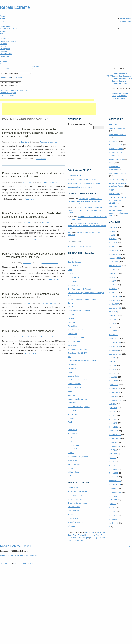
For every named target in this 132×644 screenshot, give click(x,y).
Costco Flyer (101, 532)
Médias (30, 564)
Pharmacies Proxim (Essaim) (79, 407)
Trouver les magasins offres (80, 124)
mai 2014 (113, 235)
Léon (70, 372)
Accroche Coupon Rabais (77, 491)
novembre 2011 (115, 346)
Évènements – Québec (118, 173)
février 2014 (114, 246)
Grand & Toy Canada (76, 330)
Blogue (3, 19)
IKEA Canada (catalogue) (77, 349)
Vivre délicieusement (76, 522)
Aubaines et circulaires (8, 29)
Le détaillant (5, 78)
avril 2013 (113, 285)
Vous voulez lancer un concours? (80, 187)
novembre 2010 (115, 392)
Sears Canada (73, 445)
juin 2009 (113, 458)
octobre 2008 (114, 488)
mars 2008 (113, 515)
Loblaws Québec (74, 376)
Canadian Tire (73, 285)
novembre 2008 (115, 485)
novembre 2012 (115, 300)
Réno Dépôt (72, 434)
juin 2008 (113, 504)
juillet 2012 (113, 316)
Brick (70, 270)
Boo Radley (25, 142)
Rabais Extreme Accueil (15, 546)
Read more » (41, 159)
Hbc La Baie (73, 334)
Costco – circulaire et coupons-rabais (82, 299)
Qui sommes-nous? (75, 175)
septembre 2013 (115, 266)
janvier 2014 (114, 250)
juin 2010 (113, 412)
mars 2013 (113, 289)
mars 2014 (113, 243)
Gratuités (35, 66)
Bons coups (4, 39)
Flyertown (72, 322)
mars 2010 (113, 423)
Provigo (71, 418)
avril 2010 (113, 419)
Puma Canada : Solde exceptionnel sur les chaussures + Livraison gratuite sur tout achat (34, 255)
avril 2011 (113, 373)
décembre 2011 (115, 343)
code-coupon (46, 222)
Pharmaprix (72, 411)
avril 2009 (113, 465)
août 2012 (113, 312)
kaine (70, 232)
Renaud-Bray (73, 430)
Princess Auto (73, 414)
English (109, 76)
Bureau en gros (74, 277)
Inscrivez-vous (126, 19)
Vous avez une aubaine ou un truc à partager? (85, 179)
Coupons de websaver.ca (121, 76)
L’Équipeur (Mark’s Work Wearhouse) (82, 361)
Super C (71, 453)
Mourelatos (72, 403)
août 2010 (113, 404)
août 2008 (113, 496)
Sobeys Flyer (94, 535)
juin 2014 (113, 231)
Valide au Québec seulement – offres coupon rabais (119, 213)
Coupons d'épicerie (119, 81)
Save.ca (71, 514)
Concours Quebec (116, 149)
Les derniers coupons (8, 93)
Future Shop (73, 326)
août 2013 (113, 269)
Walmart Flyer (89, 532)
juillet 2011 (113, 362)
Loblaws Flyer (78, 540)
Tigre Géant (72, 461)
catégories (5, 69)
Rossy (70, 441)
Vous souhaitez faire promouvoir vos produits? (85, 183)
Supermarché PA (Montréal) (78, 457)
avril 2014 (113, 239)
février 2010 (114, 427)
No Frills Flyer (84, 538)
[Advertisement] (47, 100)
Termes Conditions (8, 555)
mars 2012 (113, 331)
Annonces (113, 124)
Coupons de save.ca (119, 73)
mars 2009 (113, 469)
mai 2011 (113, 369)
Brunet (70, 274)
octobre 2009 (114, 442)
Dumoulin (71, 315)
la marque (18, 78)
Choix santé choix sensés (77, 503)
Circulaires (36, 69)
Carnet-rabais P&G (75, 499)
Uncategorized (115, 206)
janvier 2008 (114, 523)
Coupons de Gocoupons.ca (122, 78)
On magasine (5, 49)
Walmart (3, 31)
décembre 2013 (115, 254)
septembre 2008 (115, 492)
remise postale (115, 194)
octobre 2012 (114, 304)
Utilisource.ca (73, 518)
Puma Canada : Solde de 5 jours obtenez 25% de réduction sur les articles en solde (30, 296)
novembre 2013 (115, 258)
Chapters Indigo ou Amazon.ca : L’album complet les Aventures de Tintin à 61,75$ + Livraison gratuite (87, 201)
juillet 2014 (113, 227)
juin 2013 (113, 277)
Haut (130, 547)
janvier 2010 (114, 431)
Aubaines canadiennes (48, 142)
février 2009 (114, 473)
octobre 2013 (114, 262)
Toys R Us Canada (75, 464)
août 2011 (113, 358)
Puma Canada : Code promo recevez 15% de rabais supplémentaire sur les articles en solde (32, 215)
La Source (72, 364)
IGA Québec (73, 345)
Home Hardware (74, 341)
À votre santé (73, 488)
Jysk (70, 357)
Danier (70, 303)
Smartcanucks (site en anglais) (79, 246)
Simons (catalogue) (75, 449)
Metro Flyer (94, 538)
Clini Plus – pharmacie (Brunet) (80, 289)
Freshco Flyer (83, 535)
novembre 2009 (115, 438)
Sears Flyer (72, 535)
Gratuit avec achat (116, 180)
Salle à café (4, 56)
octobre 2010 (114, 396)
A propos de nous (20, 564)
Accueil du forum (6, 26)
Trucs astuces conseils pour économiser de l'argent (118, 200)
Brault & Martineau (75, 266)
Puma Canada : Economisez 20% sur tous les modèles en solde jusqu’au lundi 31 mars (34, 175)
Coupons (3, 44)
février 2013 (114, 293)
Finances (3, 51)
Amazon (71, 258)
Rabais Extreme (15, 7)
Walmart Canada (74, 472)
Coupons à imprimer (119, 83)
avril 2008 (113, 511)
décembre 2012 (115, 296)
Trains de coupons (118, 98)
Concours (4, 46)
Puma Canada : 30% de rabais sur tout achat (28, 331)
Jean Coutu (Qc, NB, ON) (77, 353)
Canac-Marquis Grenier (77, 281)
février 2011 (114, 381)
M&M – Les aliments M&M (78, 380)
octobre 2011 (114, 350)
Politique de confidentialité (27, 555)
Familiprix (72, 318)
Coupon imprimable (116, 159)
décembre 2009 (115, 435)
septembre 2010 (115, 400)
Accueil (3, 16)
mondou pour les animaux (78, 399)
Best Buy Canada (74, 262)
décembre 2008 (115, 481)
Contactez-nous (126, 21)
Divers (112, 163)
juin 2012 (113, 319)
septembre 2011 (115, 354)
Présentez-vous (6, 54)
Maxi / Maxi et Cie (75, 387)
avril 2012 (113, 327)
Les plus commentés (8, 95)
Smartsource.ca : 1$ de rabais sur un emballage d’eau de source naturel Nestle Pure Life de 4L (87, 226)
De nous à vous (74, 507)
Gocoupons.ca (73, 511)
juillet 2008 (113, 500)
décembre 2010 (115, 389)
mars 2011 (113, 377)
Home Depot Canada (76, 338)
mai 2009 (113, 462)
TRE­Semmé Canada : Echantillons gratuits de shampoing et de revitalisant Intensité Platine (86, 210)
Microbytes (72, 395)
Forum (3, 21)
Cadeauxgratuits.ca (75, 495)
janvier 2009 (114, 477)
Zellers (70, 476)
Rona (70, 437)
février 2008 (114, 519)
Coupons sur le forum (120, 93)
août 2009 (113, 450)
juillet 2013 (113, 273)
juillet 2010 (113, 408)
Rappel (112, 190)
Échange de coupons (119, 96)
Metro (70, 391)
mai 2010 (113, 415)
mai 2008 (113, 508)
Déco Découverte (74, 307)
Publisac (71, 422)
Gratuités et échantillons (9, 41)
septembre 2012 (115, 308)
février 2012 (114, 335)
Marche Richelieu (74, 384)
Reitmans (71, 426)
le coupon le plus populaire (15, 90)
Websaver (72, 526)
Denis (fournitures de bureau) (79, 311)
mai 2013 (113, 281)
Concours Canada (116, 145)
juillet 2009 (113, 454)
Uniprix (71, 468)
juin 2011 (113, 366)
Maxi (2, 34)
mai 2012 (113, 323)
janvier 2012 (114, 339)
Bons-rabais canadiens (118, 135)
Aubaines (3, 61)
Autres (2, 36)
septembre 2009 (115, 446)
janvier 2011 (114, 385)
